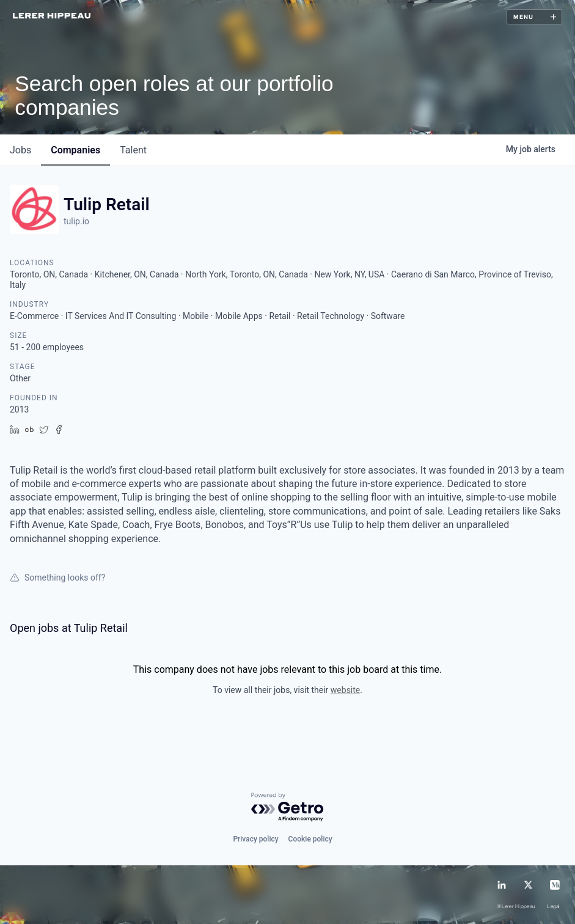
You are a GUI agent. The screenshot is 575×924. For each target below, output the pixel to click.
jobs (20, 150)
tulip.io (76, 221)
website (345, 690)
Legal (553, 907)
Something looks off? (57, 577)
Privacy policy (255, 839)
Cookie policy (310, 839)
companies (75, 150)
